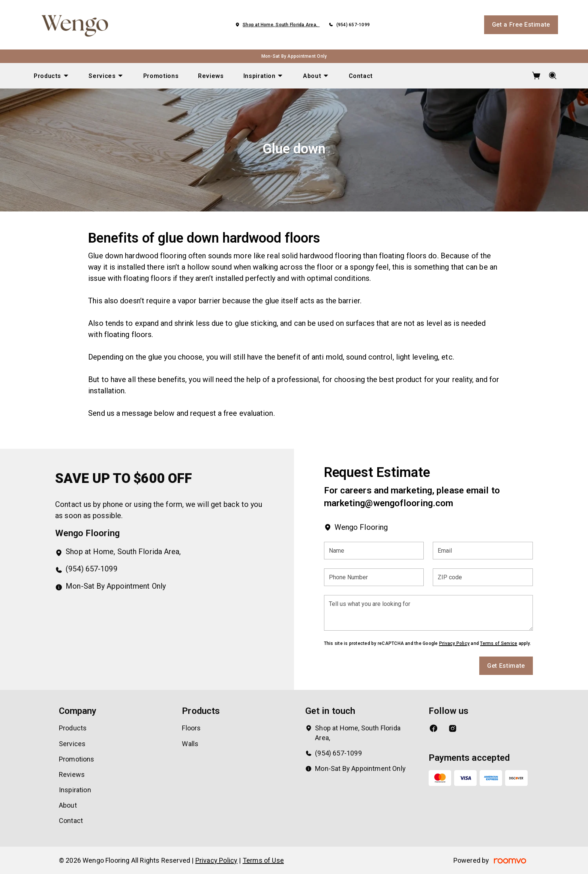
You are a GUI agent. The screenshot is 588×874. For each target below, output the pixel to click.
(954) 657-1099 (353, 25)
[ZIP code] (483, 577)
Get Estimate (506, 666)
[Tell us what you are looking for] (428, 613)
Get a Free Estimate (521, 25)
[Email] (483, 551)
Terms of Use (263, 860)
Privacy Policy (454, 643)
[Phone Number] (374, 577)
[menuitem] (51, 76)
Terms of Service (499, 643)
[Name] (374, 551)
